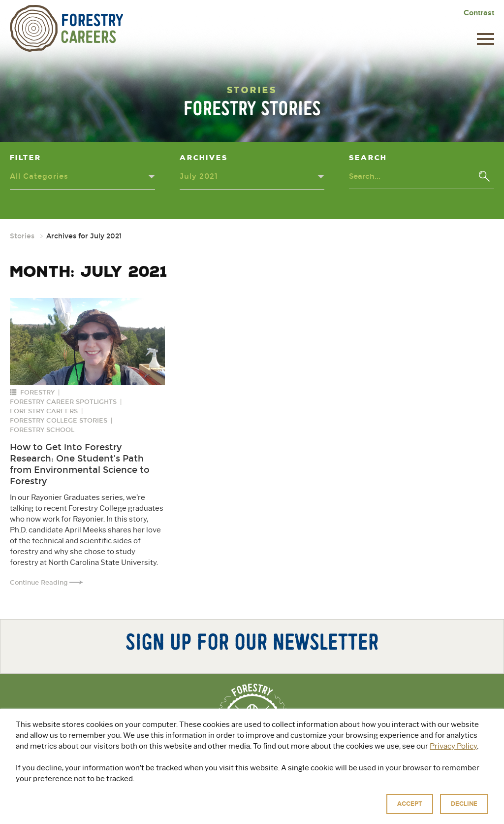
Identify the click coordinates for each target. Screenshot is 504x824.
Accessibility (349, 814)
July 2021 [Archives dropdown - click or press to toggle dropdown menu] (199, 176)
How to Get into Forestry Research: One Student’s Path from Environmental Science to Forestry (80, 464)
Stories (22, 236)
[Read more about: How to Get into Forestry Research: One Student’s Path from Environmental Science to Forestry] (87, 342)
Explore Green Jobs (234, 782)
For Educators (323, 782)
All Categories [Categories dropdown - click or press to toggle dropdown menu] (39, 176)
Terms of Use (305, 814)
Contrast (479, 13)
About (163, 782)
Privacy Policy (260, 814)
